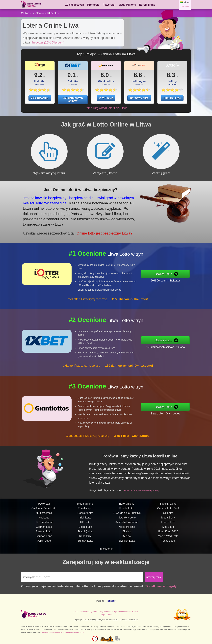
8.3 (171, 75)
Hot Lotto (44, 523)
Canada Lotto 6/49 (168, 514)
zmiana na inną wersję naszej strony (146, 488)
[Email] (82, 577)
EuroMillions (147, 5)
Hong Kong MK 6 (168, 537)
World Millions (127, 533)
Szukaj (135, 612)
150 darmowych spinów (73, 99)
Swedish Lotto (127, 547)
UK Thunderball (44, 528)
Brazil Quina (85, 537)
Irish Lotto (85, 523)
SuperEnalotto (168, 509)
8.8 (138, 75)
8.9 (105, 75)
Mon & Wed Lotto (168, 542)
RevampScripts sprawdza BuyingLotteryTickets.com (63, 632)
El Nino (127, 537)
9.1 (72, 75)
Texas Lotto (168, 547)
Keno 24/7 (85, 542)
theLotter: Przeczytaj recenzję (87, 305)
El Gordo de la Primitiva (127, 519)
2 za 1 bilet (106, 98)
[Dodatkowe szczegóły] (161, 586)
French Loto (168, 528)
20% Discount (40, 98)
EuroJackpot (85, 514)
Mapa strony (106, 615)
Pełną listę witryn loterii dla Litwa (106, 108)
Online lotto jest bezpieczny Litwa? (95, 230)
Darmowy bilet (139, 98)
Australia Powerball (127, 528)
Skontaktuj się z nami (89, 612)
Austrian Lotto (44, 537)
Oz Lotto (168, 519)
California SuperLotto (44, 514)
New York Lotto (127, 523)
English (112, 601)
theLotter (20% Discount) (48, 43)
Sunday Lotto (85, 547)
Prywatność (105, 612)
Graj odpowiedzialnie (121, 612)
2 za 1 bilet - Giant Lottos (171, 413)
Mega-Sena (168, 523)
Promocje (93, 5)
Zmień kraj (185, 6)
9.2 (38, 75)
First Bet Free (172, 98)
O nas (75, 612)
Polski (53, 13)
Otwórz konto (170, 274)
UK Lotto (85, 528)
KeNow (127, 542)
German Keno (44, 542)
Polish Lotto (44, 547)
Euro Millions (127, 509)
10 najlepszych (75, 5)
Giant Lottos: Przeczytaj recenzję (87, 442)
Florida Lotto (127, 514)
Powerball (109, 5)
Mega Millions (127, 5)
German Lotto (44, 533)
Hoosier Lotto (85, 519)
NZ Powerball (44, 519)
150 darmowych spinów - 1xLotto (171, 346)
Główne (40, 13)
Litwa (26, 13)
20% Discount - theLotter (171, 280)
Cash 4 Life (85, 533)
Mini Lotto (168, 533)
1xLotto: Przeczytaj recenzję (82, 371)
